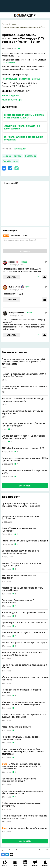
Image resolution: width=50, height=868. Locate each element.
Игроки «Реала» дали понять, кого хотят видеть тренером (22, 564)
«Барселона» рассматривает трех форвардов (25, 643)
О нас (11, 850)
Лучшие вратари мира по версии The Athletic (24, 623)
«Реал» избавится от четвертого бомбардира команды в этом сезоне (24, 817)
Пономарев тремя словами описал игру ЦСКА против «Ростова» (25, 459)
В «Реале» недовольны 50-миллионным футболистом (22, 805)
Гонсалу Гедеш (8, 63)
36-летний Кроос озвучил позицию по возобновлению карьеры (21, 552)
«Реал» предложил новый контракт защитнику (20, 577)
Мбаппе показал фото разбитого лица (24, 828)
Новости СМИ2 (11, 183)
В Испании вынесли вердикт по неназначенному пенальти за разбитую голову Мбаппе (22, 766)
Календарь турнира (12, 100)
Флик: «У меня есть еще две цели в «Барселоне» (19, 530)
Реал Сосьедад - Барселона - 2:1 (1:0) (21, 79)
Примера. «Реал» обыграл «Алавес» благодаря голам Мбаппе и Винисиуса (21, 505)
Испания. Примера (12, 156)
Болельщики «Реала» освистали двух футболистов (21, 517)
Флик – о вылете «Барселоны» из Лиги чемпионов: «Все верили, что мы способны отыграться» (23, 752)
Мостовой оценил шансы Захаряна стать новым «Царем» (24, 116)
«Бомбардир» (19, 149)
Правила (42, 850)
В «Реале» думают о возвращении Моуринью (25, 613)
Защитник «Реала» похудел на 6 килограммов (18, 601)
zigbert (12, 262)
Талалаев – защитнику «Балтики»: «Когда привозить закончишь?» (23, 400)
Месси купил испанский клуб (16, 727)
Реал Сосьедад (10, 161)
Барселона (31, 156)
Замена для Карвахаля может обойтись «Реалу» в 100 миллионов (22, 654)
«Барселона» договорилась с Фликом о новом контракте (25, 679)
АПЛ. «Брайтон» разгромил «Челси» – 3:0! (23, 448)
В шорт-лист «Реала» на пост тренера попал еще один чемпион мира (24, 716)
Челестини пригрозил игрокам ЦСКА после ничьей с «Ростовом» (23, 425)
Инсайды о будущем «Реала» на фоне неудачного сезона (21, 738)
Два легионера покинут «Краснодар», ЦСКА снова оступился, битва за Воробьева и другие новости (24, 362)
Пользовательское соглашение (26, 850)
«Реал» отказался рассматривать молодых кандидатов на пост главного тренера (24, 703)
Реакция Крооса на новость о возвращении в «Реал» (24, 666)
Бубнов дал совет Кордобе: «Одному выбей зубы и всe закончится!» (24, 437)
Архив (3, 850)
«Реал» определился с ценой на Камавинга (23, 633)
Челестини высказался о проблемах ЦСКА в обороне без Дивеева (24, 375)
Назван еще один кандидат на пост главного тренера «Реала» (24, 388)
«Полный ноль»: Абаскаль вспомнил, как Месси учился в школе (22, 792)
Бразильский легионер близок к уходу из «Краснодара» (22, 412)
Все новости (25, 486)
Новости (14, 24)
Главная (5, 24)
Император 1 (14, 287)
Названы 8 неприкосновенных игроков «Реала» (21, 691)
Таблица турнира (10, 96)
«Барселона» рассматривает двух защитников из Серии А (19, 780)
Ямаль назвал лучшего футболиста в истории (25, 541)
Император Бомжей (17, 313)
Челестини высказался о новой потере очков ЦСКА (24, 472)
